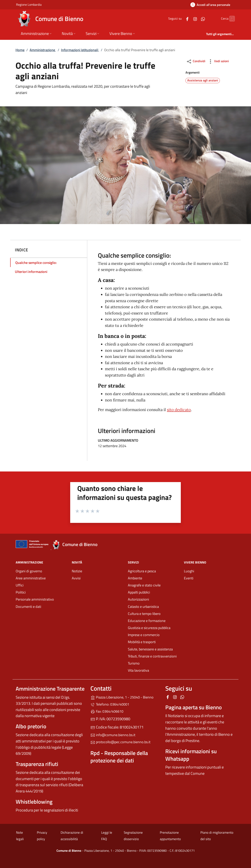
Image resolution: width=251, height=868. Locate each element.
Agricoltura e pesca (142, 571)
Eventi (189, 578)
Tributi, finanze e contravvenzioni (152, 656)
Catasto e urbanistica (143, 607)
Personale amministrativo (35, 599)
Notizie (77, 571)
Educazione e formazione (147, 621)
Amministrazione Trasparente (50, 689)
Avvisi (76, 578)
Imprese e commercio (144, 635)
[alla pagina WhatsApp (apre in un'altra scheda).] (195, 19)
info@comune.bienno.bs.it (113, 735)
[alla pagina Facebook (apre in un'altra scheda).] (180, 19)
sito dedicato (179, 410)
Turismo (134, 663)
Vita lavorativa (138, 670)
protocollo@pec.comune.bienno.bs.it (120, 742)
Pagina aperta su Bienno (194, 707)
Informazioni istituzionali (80, 50)
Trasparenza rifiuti (37, 764)
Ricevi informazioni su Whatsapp (191, 755)
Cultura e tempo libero (144, 614)
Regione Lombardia (29, 4)
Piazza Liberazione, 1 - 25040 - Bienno (125, 697)
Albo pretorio (31, 726)
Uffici (20, 585)
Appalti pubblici (139, 592)
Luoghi (189, 571)
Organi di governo (29, 571)
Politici (21, 592)
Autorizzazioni (138, 599)
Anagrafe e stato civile (144, 585)
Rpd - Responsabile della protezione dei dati (119, 757)
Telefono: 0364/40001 (110, 704)
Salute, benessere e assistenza (150, 649)
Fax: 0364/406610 (107, 711)
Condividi (196, 62)
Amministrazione (43, 50)
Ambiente (135, 578)
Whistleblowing (34, 802)
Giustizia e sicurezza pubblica (149, 628)
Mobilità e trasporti (142, 642)
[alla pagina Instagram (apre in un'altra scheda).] (187, 19)
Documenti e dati (28, 607)
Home (20, 50)
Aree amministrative (31, 578)
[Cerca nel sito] (230, 19)
